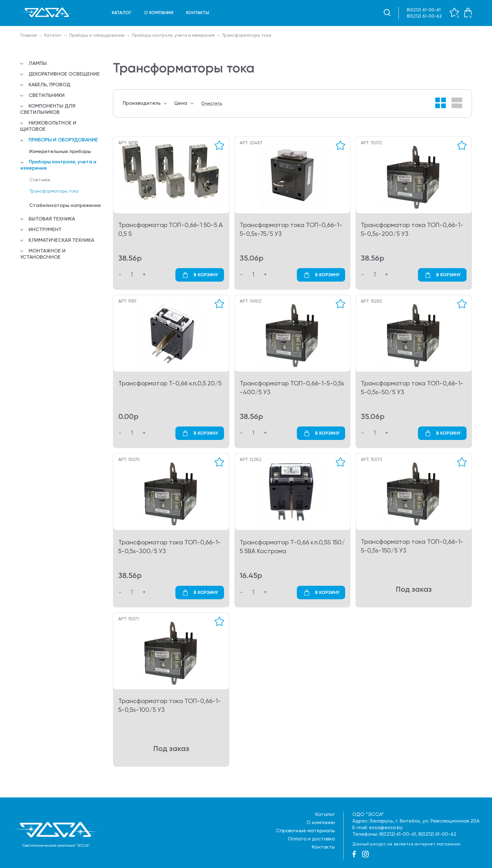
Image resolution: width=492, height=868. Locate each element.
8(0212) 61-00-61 (424, 10)
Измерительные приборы (60, 152)
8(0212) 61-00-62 (424, 16)
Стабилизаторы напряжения (65, 206)
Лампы (38, 64)
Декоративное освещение (64, 74)
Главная (28, 35)
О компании (159, 13)
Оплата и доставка (311, 839)
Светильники (47, 96)
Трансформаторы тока (247, 35)
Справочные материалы (305, 831)
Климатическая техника (61, 241)
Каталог (122, 13)
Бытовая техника (52, 219)
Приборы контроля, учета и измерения (173, 35)
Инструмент (45, 230)
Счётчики (40, 180)
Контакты (198, 13)
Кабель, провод (49, 85)
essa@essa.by (386, 828)
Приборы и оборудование (97, 35)
